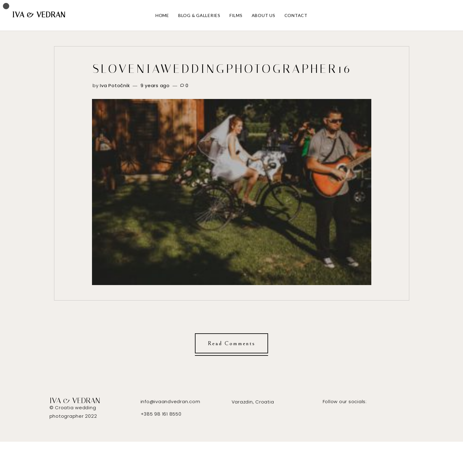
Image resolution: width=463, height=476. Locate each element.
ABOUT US (264, 15)
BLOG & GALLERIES (199, 15)
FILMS (236, 15)
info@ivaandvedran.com (170, 401)
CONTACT (296, 15)
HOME (162, 15)
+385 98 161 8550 (161, 414)
